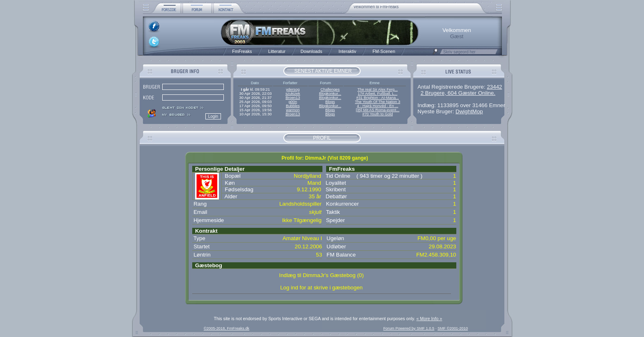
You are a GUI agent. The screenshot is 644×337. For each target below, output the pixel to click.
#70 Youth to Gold (377, 114)
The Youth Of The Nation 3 (377, 102)
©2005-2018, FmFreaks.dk (227, 328)
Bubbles (293, 106)
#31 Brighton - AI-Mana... (377, 98)
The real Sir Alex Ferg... (377, 89)
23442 (494, 87)
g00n (293, 102)
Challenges (330, 89)
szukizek (293, 94)
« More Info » (429, 319)
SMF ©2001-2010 (453, 328)
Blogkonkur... (330, 94)
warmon (293, 110)
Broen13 (293, 98)
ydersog (293, 89)
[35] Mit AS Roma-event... (377, 110)
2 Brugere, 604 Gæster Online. (458, 93)
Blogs (330, 102)
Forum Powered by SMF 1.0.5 (409, 328)
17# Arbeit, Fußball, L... (377, 94)
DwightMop (469, 111)
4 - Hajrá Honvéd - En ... (378, 106)
